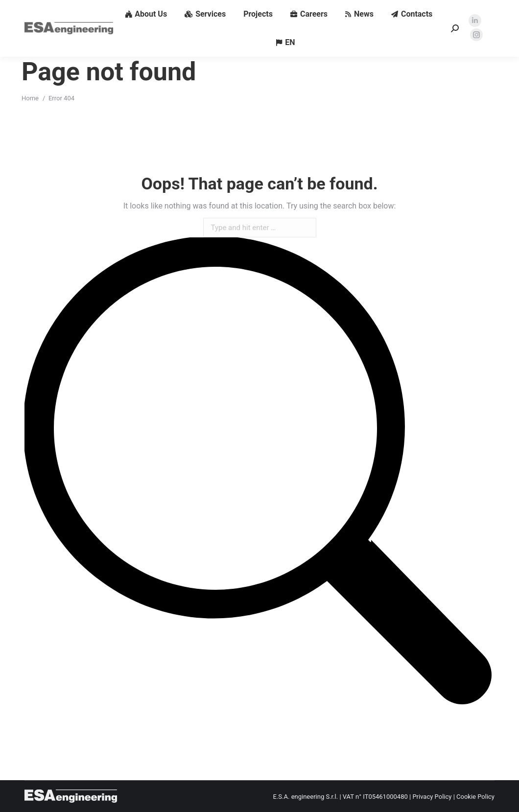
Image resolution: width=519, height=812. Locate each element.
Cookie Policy (475, 797)
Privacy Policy (432, 797)
